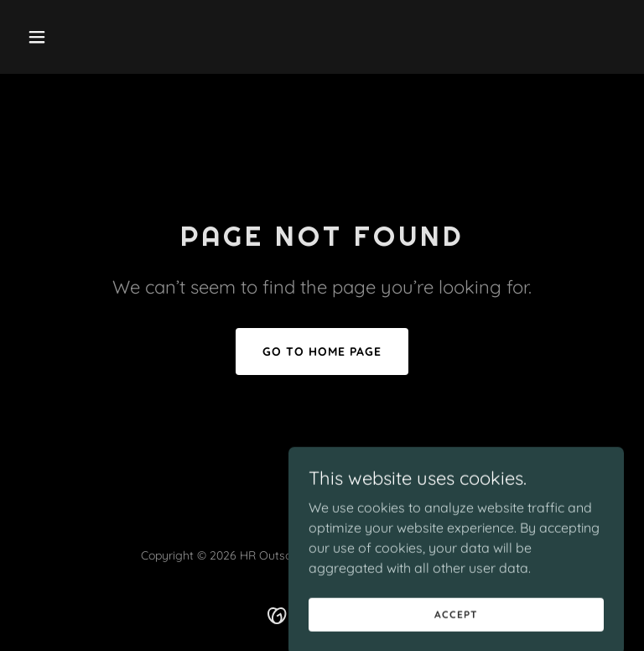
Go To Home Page (322, 352)
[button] (65, 37)
